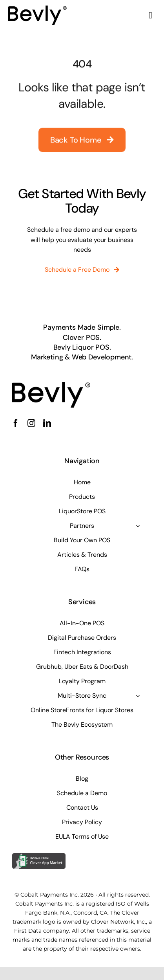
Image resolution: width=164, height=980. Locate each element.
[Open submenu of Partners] (138, 526)
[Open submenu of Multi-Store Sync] (138, 696)
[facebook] (16, 423)
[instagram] (31, 423)
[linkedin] (47, 423)
